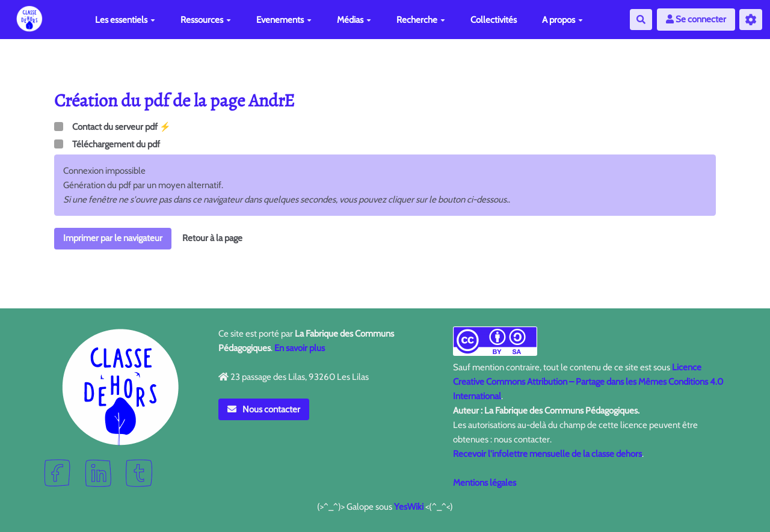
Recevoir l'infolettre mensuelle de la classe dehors (547, 454)
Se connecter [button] (696, 19)
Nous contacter (264, 409)
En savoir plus (300, 348)
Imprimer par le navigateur (113, 238)
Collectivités (494, 20)
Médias (354, 20)
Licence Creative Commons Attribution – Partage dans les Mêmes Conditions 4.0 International (588, 382)
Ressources (206, 20)
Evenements (284, 20)
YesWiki (409, 507)
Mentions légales (485, 483)
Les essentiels (125, 20)
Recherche (421, 20)
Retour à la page (212, 238)
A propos (562, 20)
